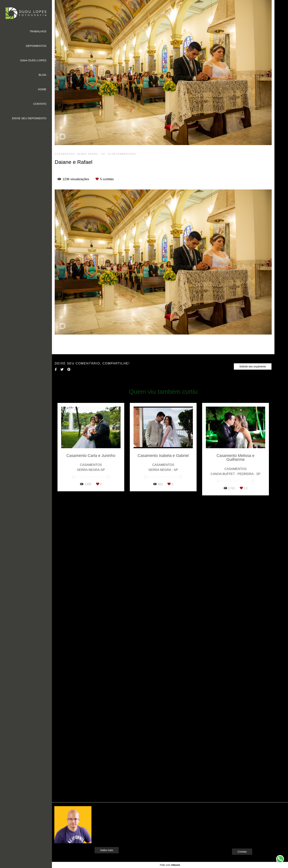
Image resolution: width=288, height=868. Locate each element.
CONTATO (40, 104)
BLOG (42, 75)
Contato (242, 852)
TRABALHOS (38, 31)
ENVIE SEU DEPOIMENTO (29, 118)
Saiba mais (107, 850)
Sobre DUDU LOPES (33, 60)
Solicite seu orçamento (253, 366)
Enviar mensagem (248, 816)
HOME (42, 89)
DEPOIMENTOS (36, 46)
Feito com (170, 865)
